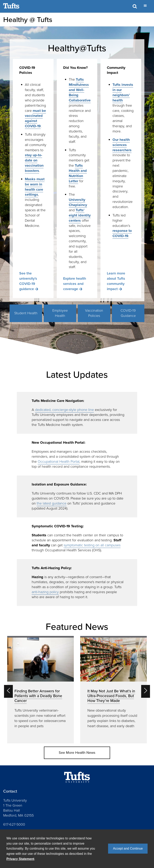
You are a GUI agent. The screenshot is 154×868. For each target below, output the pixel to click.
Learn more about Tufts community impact (116, 281)
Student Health (26, 313)
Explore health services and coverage (75, 284)
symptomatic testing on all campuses (92, 545)
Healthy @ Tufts (28, 20)
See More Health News (77, 753)
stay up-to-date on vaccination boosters (34, 163)
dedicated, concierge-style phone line (64, 410)
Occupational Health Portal (59, 462)
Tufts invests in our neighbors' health (123, 92)
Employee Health (60, 313)
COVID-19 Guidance (128, 313)
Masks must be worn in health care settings (35, 187)
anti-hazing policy (45, 592)
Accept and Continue (128, 848)
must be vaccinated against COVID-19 (35, 118)
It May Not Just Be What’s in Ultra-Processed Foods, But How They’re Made (111, 696)
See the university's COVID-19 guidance (28, 281)
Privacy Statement (20, 859)
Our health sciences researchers (122, 145)
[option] (41, 690)
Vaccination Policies (94, 313)
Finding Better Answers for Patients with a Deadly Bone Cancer (38, 696)
